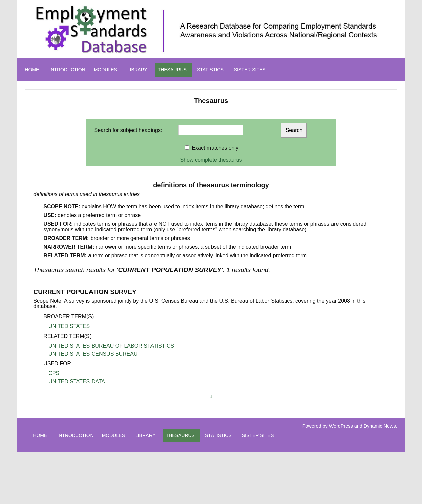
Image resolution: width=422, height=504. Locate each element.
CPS (54, 373)
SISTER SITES (250, 70)
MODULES (105, 70)
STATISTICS (210, 70)
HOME (32, 70)
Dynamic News (380, 426)
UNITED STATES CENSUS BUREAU (93, 354)
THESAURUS (172, 70)
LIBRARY (137, 70)
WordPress (341, 426)
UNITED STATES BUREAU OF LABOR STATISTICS (111, 346)
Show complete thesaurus (211, 160)
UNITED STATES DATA (77, 381)
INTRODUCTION (67, 70)
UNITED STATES (69, 326)
